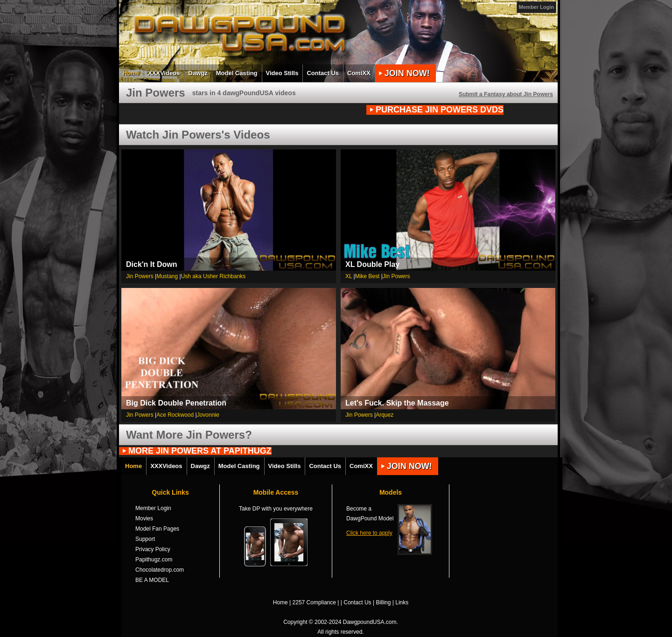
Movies (144, 518)
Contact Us (323, 73)
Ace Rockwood (175, 415)
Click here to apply (369, 533)
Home (131, 73)
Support (145, 539)
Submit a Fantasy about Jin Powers (506, 94)
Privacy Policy (153, 549)
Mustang (167, 276)
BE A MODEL (152, 580)
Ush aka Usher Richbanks (213, 276)
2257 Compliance (314, 602)
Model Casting (237, 73)
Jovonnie (208, 415)
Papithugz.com (154, 560)
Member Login (536, 7)
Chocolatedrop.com (160, 570)
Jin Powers (140, 276)
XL (349, 276)
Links (402, 602)
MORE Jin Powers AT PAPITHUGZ (200, 451)
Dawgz (198, 73)
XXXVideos (164, 73)
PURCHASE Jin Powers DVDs (440, 110)
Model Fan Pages (157, 529)
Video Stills (282, 73)
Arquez (385, 415)
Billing (383, 602)
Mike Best (367, 276)
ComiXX (359, 73)
